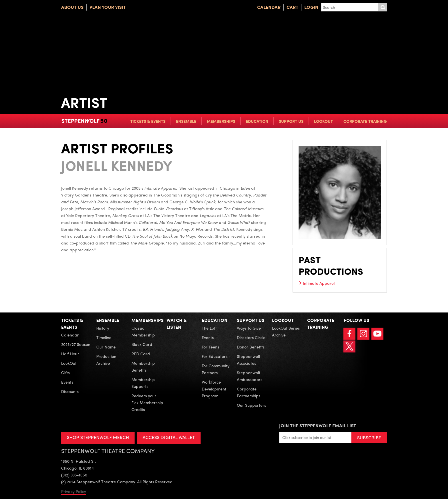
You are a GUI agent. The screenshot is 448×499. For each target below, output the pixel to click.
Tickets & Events (148, 121)
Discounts (70, 391)
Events (67, 382)
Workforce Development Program (214, 389)
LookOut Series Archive (286, 331)
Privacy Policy (74, 491)
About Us (72, 7)
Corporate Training (365, 121)
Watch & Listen (177, 323)
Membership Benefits (143, 366)
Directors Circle (251, 337)
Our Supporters (251, 405)
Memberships (221, 121)
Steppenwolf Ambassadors (250, 376)
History (103, 328)
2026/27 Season (76, 344)
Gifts (65, 372)
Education (257, 121)
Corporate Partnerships (249, 392)
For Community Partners (216, 369)
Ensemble (186, 121)
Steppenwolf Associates (249, 360)
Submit (383, 7)
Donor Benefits (251, 347)
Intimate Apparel (319, 283)
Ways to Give (249, 328)
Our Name (106, 347)
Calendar (269, 7)
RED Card (141, 354)
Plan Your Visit (108, 7)
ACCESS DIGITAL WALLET (169, 437)
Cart (292, 7)
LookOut (323, 121)
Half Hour (70, 354)
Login (311, 7)
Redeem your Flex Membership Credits (147, 402)
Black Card (142, 344)
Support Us (291, 121)
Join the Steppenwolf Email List (318, 425)
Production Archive (106, 360)
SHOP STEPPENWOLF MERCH (98, 437)
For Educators (215, 356)
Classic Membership (143, 331)
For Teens (210, 347)
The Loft (209, 328)
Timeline (104, 337)
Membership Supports (143, 383)
